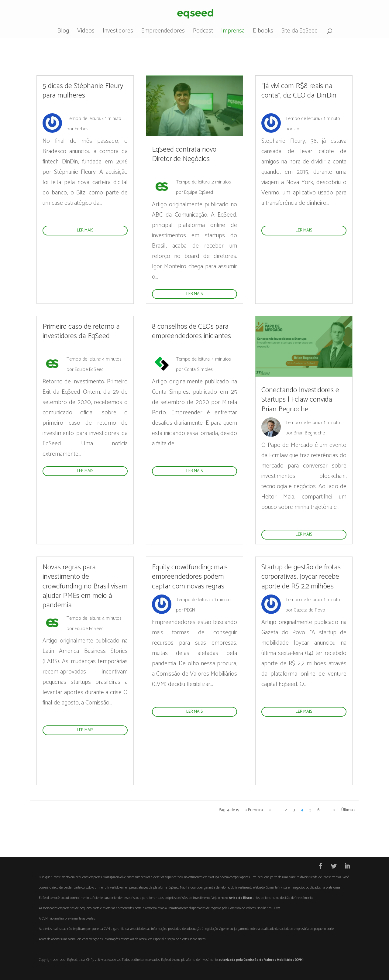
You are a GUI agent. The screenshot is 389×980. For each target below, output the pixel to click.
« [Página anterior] (270, 810)
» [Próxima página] (334, 810)
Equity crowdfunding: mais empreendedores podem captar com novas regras (190, 577)
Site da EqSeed (300, 32)
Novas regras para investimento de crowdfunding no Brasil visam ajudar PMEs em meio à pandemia (85, 586)
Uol (297, 129)
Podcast (203, 32)
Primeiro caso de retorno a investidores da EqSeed (81, 331)
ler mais (85, 230)
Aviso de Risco (240, 898)
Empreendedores (163, 32)
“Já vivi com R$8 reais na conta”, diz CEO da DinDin (299, 91)
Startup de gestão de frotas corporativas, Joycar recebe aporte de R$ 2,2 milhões (301, 577)
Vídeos (86, 32)
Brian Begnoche (309, 433)
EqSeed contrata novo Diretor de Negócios (184, 154)
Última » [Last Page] (348, 810)
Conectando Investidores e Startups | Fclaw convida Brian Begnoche (300, 400)
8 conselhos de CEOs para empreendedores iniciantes (191, 331)
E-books (263, 32)
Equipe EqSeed (199, 192)
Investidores (118, 32)
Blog (63, 32)
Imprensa (233, 32)
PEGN (190, 610)
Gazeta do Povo (309, 610)
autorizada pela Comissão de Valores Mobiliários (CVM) (261, 960)
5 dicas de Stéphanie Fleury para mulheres (83, 91)
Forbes (82, 129)
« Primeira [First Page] (254, 810)
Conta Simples (198, 370)
